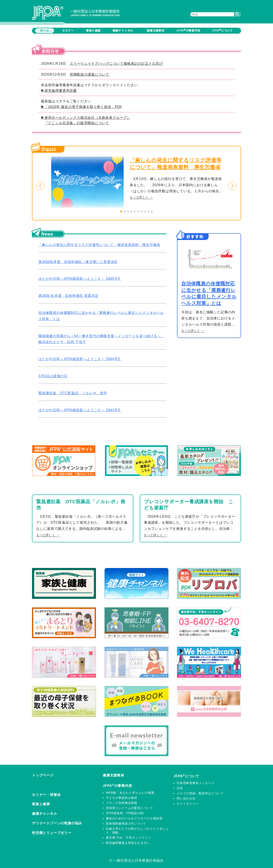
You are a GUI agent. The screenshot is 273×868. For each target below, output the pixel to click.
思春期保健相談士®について (126, 823)
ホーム (44, 30)
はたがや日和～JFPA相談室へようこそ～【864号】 (80, 359)
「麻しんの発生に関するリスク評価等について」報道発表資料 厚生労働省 (99, 245)
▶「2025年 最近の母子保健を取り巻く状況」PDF (82, 107)
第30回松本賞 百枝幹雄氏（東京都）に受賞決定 (78, 262)
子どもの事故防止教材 (122, 798)
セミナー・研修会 (46, 795)
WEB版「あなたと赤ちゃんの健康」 (132, 793)
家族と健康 (93, 30)
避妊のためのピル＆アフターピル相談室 (134, 818)
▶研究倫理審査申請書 (59, 91)
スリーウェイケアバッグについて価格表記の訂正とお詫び (116, 64)
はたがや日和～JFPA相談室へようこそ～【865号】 (80, 279)
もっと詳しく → (141, 197)
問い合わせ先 (186, 798)
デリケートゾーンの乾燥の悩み (57, 823)
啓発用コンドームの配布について (129, 808)
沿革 (180, 788)
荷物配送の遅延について (89, 74)
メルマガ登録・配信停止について (200, 793)
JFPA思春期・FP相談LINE (125, 813)
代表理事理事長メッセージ (196, 783)
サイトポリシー (188, 804)
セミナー (68, 30)
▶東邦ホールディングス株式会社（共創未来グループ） (86, 118)
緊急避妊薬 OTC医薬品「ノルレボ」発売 (73, 393)
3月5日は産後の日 (53, 376)
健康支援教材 (156, 30)
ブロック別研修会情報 (122, 803)
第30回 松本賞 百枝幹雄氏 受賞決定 (68, 296)
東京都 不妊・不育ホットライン (128, 838)
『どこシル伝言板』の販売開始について (77, 123)
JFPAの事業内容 (188, 30)
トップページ (43, 775)
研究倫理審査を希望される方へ (128, 843)
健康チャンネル (123, 30)
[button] (41, 186)
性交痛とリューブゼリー (52, 833)
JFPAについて (222, 30)
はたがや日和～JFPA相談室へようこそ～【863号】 (80, 410)
